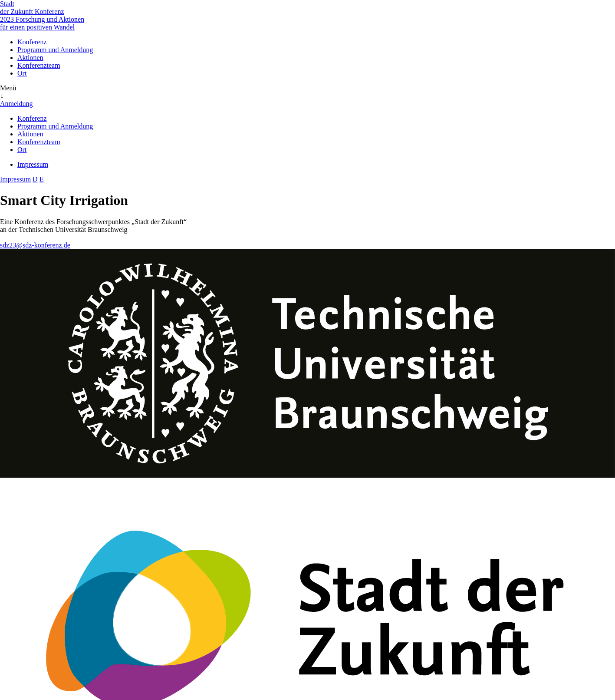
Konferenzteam (39, 65)
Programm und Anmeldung (55, 50)
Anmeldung (16, 104)
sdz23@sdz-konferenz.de (35, 245)
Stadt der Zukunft (17, 8)
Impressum (33, 164)
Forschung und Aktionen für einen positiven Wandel (42, 23)
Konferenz (32, 42)
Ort (22, 73)
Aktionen (30, 58)
